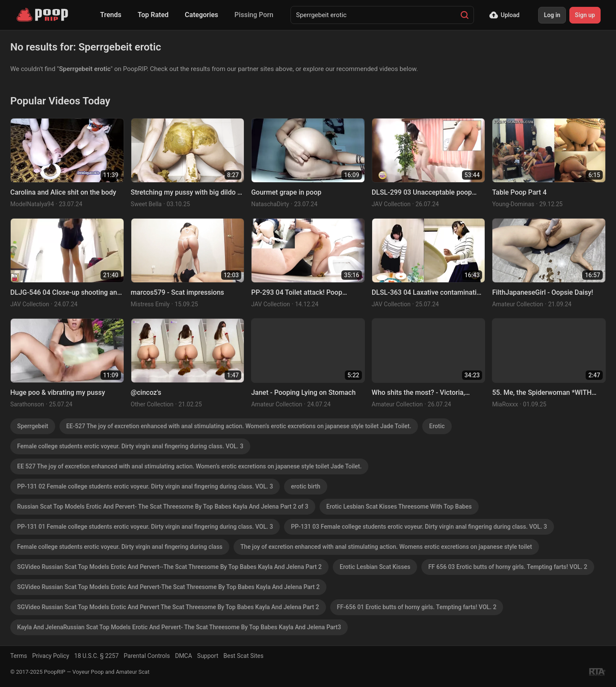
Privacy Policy (50, 656)
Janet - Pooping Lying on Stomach (303, 392)
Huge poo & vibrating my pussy (58, 392)
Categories (201, 15)
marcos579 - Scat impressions (178, 292)
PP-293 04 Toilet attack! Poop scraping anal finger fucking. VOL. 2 (305, 293)
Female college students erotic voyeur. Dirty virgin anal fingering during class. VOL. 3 (130, 446)
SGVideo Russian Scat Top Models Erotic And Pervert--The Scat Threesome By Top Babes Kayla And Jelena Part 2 (169, 567)
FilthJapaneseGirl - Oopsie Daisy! (542, 292)
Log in (552, 15)
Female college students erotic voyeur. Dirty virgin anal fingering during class (120, 547)
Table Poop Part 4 (519, 192)
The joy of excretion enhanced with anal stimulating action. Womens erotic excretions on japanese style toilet (386, 547)
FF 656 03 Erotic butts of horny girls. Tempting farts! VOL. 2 (508, 567)
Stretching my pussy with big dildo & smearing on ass (186, 193)
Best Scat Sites (243, 656)
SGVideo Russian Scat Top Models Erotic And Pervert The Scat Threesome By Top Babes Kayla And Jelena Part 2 (168, 607)
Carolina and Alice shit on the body (63, 192)
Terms (19, 656)
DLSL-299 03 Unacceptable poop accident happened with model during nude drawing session (422, 193)
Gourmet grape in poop (286, 192)
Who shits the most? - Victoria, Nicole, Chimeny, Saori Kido (418, 393)
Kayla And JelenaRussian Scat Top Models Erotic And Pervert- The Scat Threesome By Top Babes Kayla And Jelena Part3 (179, 627)
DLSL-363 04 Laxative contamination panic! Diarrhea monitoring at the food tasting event (428, 293)
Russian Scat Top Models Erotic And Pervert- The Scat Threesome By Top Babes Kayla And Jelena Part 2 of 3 (163, 506)
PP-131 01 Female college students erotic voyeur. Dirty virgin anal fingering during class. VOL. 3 (145, 527)
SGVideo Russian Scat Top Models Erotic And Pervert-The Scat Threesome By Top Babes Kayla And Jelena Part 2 (168, 587)
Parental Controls (147, 656)
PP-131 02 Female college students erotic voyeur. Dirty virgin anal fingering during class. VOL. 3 (145, 486)
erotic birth (305, 486)
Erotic (437, 426)
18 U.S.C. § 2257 (97, 656)
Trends (111, 15)
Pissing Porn (254, 15)
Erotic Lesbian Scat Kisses (375, 567)
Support (208, 656)
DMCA (184, 656)
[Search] (465, 15)
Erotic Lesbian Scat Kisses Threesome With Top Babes (399, 506)
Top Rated (153, 15)
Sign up (585, 15)
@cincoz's (146, 392)
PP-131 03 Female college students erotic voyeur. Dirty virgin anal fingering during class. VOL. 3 (419, 527)
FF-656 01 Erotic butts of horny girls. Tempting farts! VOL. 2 (417, 607)
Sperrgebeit (33, 426)
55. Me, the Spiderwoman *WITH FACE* (542, 393)
